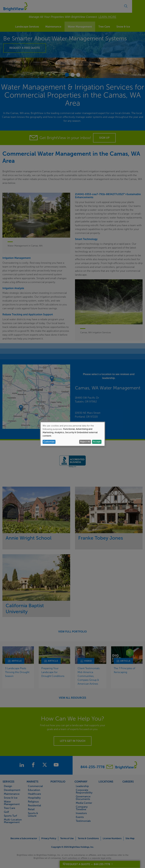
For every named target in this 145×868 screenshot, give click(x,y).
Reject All (85, 442)
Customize (49, 442)
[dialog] (73, 434)
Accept (97, 442)
